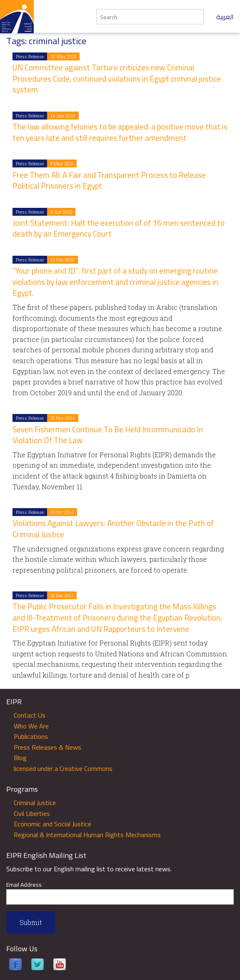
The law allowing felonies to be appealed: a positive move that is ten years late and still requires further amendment (120, 132)
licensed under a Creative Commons (63, 768)
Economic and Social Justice (52, 824)
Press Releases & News (47, 747)
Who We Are (31, 726)
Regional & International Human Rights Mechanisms (87, 835)
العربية (225, 17)
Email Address (26, 885)
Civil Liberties (32, 813)
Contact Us (30, 715)
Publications (31, 736)
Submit (31, 922)
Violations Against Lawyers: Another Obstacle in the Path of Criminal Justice (113, 529)
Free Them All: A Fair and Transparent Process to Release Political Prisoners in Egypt (109, 181)
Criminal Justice (35, 803)
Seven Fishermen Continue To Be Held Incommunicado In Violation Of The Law (108, 435)
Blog (20, 758)
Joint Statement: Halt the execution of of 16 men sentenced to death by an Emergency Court (119, 228)
